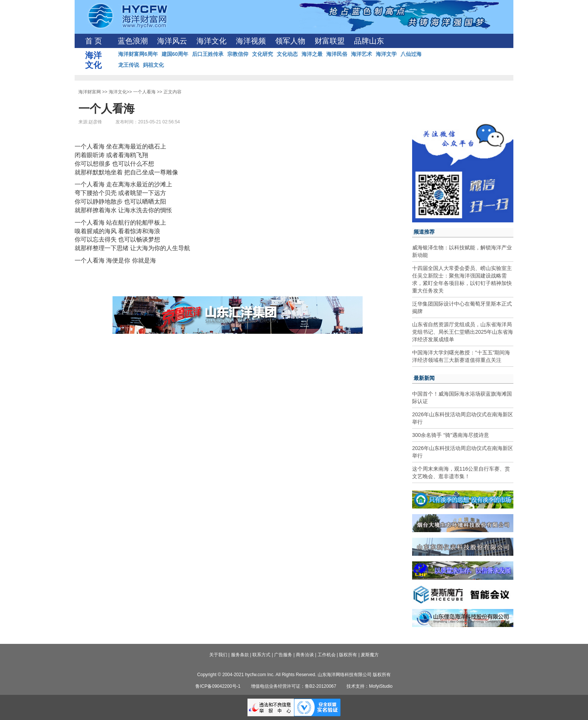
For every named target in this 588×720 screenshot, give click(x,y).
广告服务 (283, 655)
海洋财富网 (90, 92)
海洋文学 (386, 54)
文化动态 (287, 54)
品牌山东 (369, 41)
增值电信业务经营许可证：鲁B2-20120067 (294, 686)
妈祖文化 (153, 65)
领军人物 (290, 41)
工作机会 (327, 655)
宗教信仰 (238, 54)
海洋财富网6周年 (138, 54)
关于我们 (218, 655)
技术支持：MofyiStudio (370, 686)
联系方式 (261, 655)
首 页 (94, 41)
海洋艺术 (361, 54)
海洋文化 (211, 41)
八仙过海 (411, 54)
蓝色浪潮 (133, 41)
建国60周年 (175, 54)
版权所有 (348, 655)
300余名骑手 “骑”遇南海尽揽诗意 (451, 435)
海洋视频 (251, 41)
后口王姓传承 (208, 54)
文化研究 (262, 54)
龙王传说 (129, 65)
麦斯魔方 (370, 655)
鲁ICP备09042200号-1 (218, 686)
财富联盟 (330, 41)
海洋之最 (312, 54)
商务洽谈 (305, 655)
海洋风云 (172, 41)
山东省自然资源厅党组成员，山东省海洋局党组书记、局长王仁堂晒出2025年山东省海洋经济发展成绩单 (463, 332)
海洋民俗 (337, 54)
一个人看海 (144, 92)
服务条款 (240, 655)
